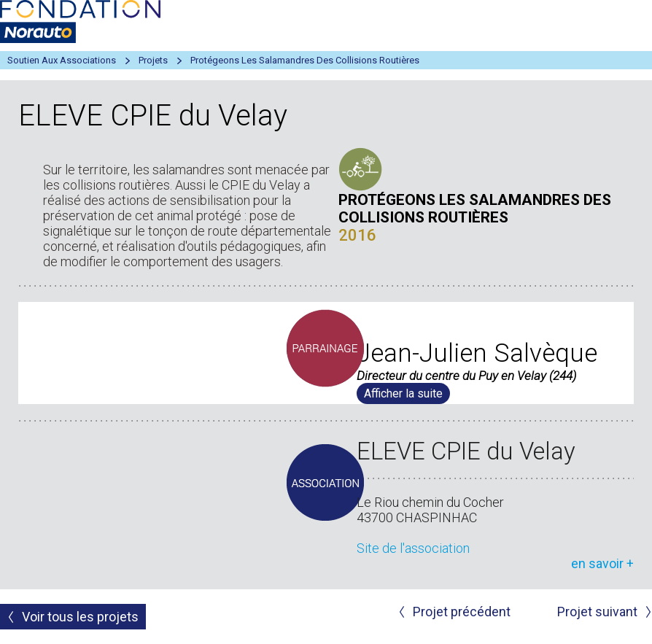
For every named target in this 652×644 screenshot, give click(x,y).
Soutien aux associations (62, 60)
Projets (153, 60)
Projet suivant (597, 612)
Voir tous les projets (80, 617)
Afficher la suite (403, 393)
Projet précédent (462, 612)
